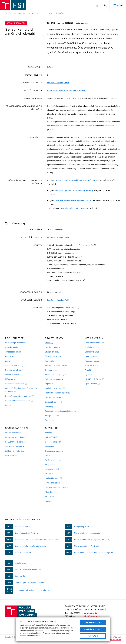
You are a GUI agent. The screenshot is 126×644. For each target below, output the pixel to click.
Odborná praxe (51, 370)
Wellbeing (49, 406)
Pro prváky (50, 361)
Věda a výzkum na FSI (94, 343)
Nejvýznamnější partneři (15, 442)
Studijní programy (52, 347)
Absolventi (49, 446)
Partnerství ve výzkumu (15, 437)
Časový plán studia (53, 356)
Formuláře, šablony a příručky (58, 393)
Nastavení (93, 636)
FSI (5, 13)
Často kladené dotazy (14, 366)
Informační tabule (52, 469)
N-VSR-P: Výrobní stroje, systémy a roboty (74, 190)
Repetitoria (50, 420)
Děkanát (49, 456)
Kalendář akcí (51, 437)
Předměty (37, 13)
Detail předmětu (56, 13)
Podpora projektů (92, 361)
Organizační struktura (54, 451)
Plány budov (50, 492)
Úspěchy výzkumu (92, 347)
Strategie (49, 474)
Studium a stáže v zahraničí (57, 366)
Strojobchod (50, 465)
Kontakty (9, 405)
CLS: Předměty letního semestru (74, 208)
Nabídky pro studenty (54, 379)
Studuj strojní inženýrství (16, 343)
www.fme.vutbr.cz (91, 613)
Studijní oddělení (52, 416)
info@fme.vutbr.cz (92, 616)
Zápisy (8, 361)
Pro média (49, 496)
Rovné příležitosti (52, 483)
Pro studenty (20, 13)
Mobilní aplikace (12, 375)
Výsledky (89, 375)
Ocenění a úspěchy (53, 442)
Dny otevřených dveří (14, 370)
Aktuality (49, 433)
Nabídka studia (11, 347)
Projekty (88, 370)
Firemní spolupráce (13, 433)
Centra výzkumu (92, 356)
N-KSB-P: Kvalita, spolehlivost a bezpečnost (75, 180)
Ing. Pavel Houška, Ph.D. (58, 83)
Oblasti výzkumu (92, 352)
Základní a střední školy (15, 451)
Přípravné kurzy (12, 379)
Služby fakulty (11, 456)
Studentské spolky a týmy (56, 375)
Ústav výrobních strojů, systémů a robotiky (67, 91)
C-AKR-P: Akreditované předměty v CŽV (73, 200)
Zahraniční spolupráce (15, 446)
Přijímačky (10, 356)
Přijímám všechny (93, 623)
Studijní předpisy (52, 352)
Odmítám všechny (93, 629)
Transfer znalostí (92, 366)
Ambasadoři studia (13, 352)
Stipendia (49, 384)
